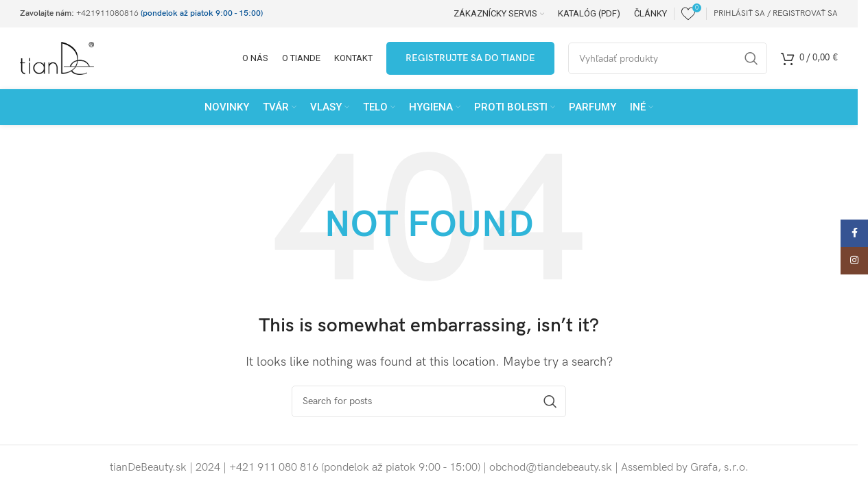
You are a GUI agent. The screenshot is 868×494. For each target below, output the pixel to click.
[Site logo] (57, 58)
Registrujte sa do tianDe (470, 58)
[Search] (429, 401)
